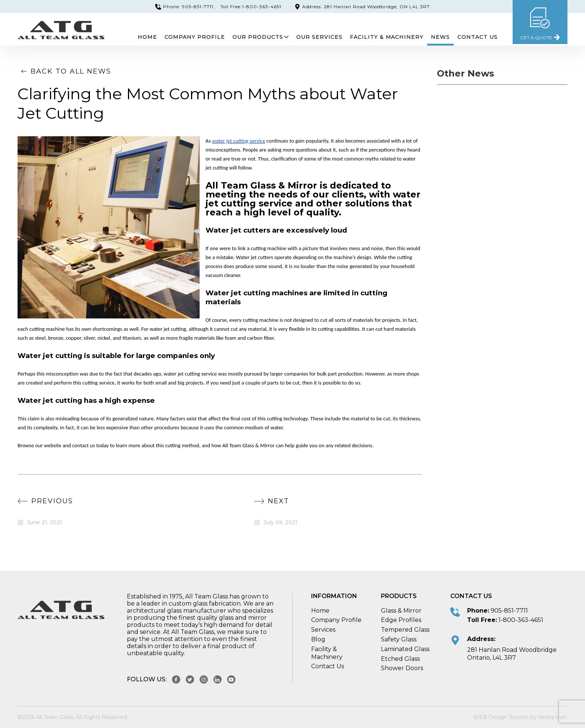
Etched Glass (400, 659)
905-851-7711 (509, 611)
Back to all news (64, 71)
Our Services (319, 37)
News (440, 37)
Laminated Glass (405, 649)
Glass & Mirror (401, 611)
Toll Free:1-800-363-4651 (251, 7)
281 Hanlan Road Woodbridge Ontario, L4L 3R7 (512, 654)
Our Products (261, 37)
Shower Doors (402, 668)
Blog (318, 639)
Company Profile (195, 37)
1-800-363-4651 (521, 620)
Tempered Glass (405, 630)
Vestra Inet (552, 717)
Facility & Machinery (387, 37)
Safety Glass (399, 639)
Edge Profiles (401, 620)
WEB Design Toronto (501, 717)
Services (323, 630)
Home (147, 37)
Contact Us (478, 37)
